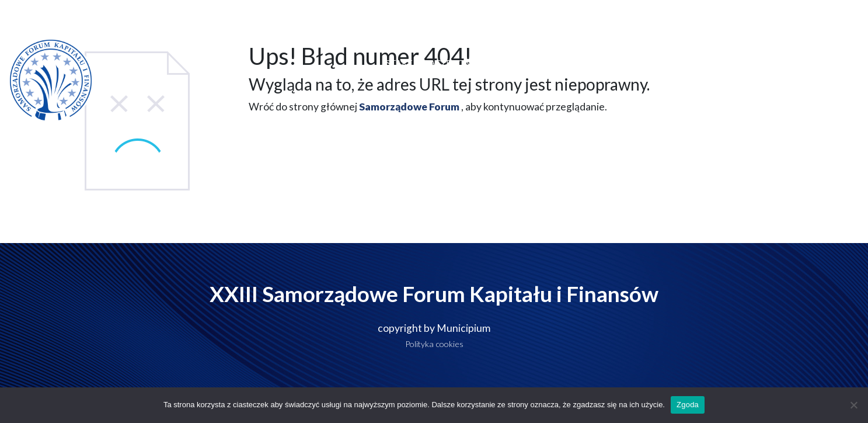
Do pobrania (717, 63)
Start (399, 63)
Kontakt (827, 63)
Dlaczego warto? (460, 63)
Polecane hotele (643, 63)
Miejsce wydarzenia (553, 63)
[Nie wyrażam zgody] (853, 405)
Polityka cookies (434, 344)
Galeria (776, 63)
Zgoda (688, 405)
